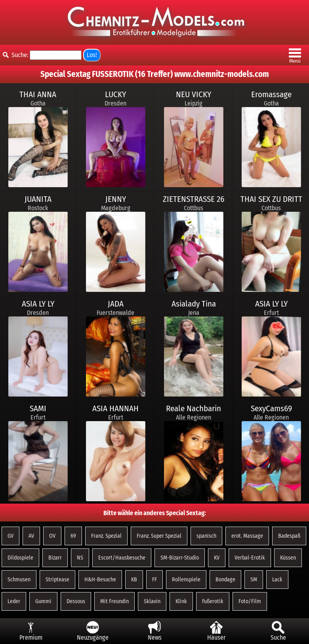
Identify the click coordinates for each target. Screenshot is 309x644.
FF (154, 580)
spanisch (206, 536)
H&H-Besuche (100, 580)
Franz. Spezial (106, 536)
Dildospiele (20, 558)
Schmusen (19, 580)
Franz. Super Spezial (159, 536)
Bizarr (55, 558)
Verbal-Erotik (250, 558)
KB (134, 580)
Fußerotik (213, 601)
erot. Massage (247, 536)
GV (10, 536)
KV (217, 558)
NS (80, 558)
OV (52, 536)
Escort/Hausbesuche (122, 558)
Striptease (57, 580)
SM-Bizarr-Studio (180, 558)
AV (31, 536)
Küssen (288, 558)
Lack (277, 580)
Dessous (76, 601)
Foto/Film (250, 601)
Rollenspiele (186, 580)
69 (73, 536)
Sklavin (152, 601)
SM (254, 580)
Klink (181, 601)
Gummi (43, 601)
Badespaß (289, 536)
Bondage (225, 580)
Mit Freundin (114, 601)
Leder (14, 601)
